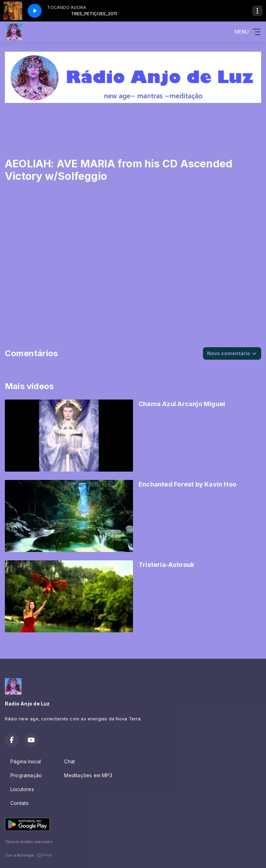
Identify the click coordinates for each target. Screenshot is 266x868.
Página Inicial (26, 761)
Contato (20, 803)
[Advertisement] (133, 123)
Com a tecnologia (29, 855)
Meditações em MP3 (88, 775)
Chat (69, 761)
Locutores (22, 789)
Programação (26, 775)
